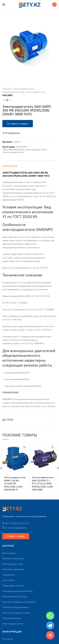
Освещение (9, 575)
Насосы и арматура (13, 569)
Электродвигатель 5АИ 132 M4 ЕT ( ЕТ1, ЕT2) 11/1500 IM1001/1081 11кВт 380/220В (43, 483)
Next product (10, 100)
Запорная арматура (13, 558)
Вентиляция (9, 553)
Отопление (8, 580)
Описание (10, 166)
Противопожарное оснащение (19, 602)
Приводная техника (13, 586)
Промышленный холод (15, 596)
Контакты (8, 639)
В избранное (13, 133)
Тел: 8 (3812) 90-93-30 (16, 523)
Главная (7, 89)
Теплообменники (12, 618)
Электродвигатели (23, 89)
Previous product (4, 100)
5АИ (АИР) (7, 95)
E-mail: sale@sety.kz (15, 528)
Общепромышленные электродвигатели (24, 92)
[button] (18, 124)
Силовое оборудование (15, 607)
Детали (8, 420)
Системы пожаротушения (16, 613)
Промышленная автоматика (17, 591)
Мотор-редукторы (13, 564)
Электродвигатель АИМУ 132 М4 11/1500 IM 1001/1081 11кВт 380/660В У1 (15, 483)
